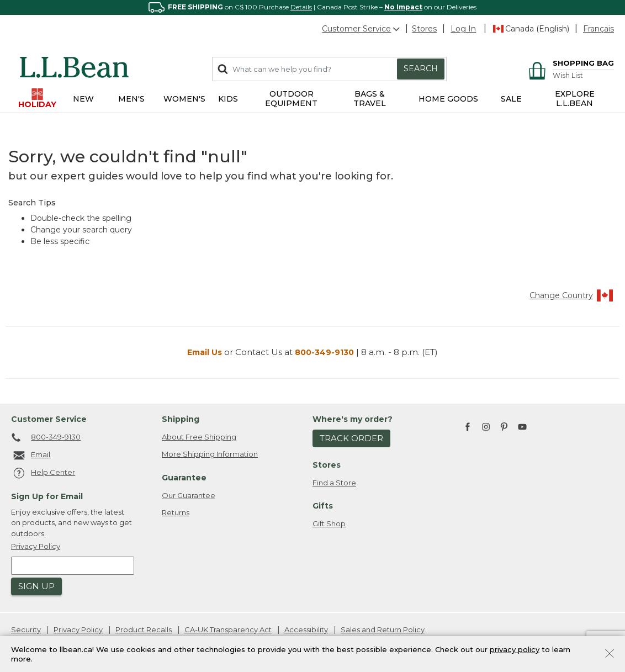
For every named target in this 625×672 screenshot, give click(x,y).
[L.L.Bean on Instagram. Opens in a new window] (486, 428)
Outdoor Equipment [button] (291, 99)
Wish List (568, 75)
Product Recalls (144, 629)
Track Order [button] (351, 438)
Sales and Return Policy (383, 629)
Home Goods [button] (448, 99)
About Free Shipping (199, 437)
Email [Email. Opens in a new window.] (31, 456)
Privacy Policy (78, 629)
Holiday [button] (37, 99)
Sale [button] (511, 99)
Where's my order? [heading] (353, 419)
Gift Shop (329, 523)
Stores (424, 29)
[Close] (610, 653)
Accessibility (306, 629)
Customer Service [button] (361, 29)
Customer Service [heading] (49, 419)
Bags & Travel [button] (370, 99)
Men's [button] (131, 99)
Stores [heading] (327, 465)
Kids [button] (228, 99)
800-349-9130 (324, 352)
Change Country (572, 295)
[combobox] (329, 69)
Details (301, 7)
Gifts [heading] (323, 506)
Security (26, 629)
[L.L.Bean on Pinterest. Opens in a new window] (504, 428)
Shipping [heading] (181, 419)
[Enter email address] (73, 566)
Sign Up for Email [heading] (47, 496)
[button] (463, 29)
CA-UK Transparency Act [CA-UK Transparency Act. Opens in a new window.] (228, 629)
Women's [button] (184, 99)
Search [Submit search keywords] (421, 68)
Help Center (43, 473)
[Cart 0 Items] (570, 64)
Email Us (205, 352)
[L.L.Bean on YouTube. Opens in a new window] (522, 426)
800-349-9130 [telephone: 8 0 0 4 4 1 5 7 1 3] (46, 438)
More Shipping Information (210, 454)
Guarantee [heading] (184, 478)
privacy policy (515, 649)
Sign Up (36, 586)
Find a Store (334, 483)
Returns (176, 512)
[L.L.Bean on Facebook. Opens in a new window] (468, 428)
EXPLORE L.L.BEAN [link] (575, 99)
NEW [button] (83, 99)
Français (598, 29)
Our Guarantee (189, 495)
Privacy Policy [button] (36, 546)
